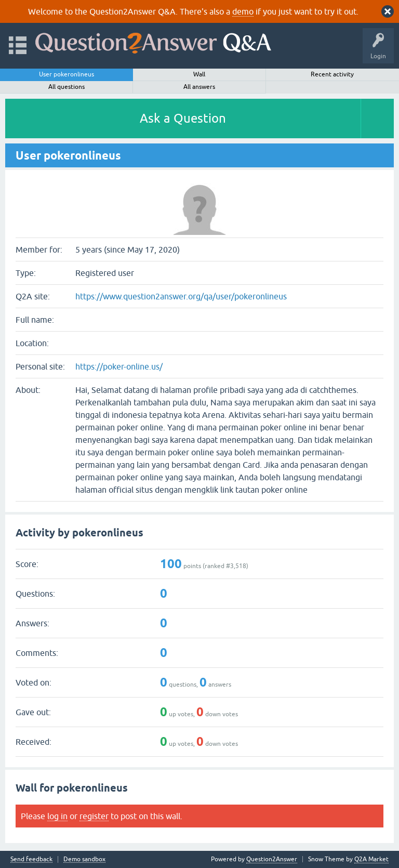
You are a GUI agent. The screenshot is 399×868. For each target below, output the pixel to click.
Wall (199, 74)
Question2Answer (272, 859)
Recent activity (332, 74)
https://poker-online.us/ (119, 366)
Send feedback (31, 859)
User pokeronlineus (66, 74)
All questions (66, 87)
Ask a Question (183, 118)
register (94, 816)
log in (57, 816)
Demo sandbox (84, 859)
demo (243, 11)
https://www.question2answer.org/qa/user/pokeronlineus (181, 296)
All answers (199, 87)
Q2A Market (371, 859)
